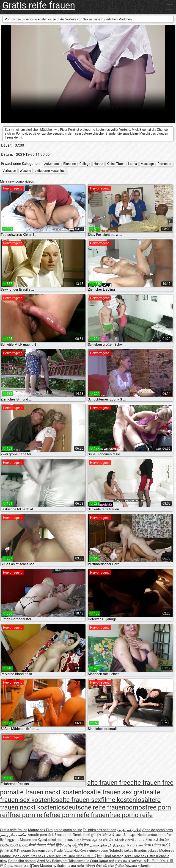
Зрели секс (21, 856)
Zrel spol (68, 856)
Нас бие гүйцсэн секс (91, 851)
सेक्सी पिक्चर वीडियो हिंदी (45, 845)
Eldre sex (140, 856)
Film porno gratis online (64, 830)
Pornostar (164, 164)
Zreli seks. (39, 856)
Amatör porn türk (41, 835)
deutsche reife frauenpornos (105, 807)
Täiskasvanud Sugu (84, 861)
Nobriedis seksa (121, 851)
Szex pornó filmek (68, 835)
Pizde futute (63, 851)
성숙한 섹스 (85, 856)
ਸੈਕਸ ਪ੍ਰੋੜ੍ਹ (153, 845)
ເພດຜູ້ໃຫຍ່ (32, 866)
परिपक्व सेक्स (94, 866)
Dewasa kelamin (137, 866)
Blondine (69, 164)
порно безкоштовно (37, 851)
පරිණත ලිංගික (114, 866)
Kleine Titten (116, 164)
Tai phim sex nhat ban (99, 830)
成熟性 (16, 851)
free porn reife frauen (79, 815)
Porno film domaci (22, 861)
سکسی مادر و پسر (13, 835)
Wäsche (25, 171)
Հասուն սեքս (125, 835)
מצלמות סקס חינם (129, 861)
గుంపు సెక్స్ (70, 845)
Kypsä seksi (47, 840)
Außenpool (52, 164)
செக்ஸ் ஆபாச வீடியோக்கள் (102, 840)
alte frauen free (109, 783)
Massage (147, 164)
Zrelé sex (54, 856)
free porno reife (131, 815)
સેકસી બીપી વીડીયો (138, 840)
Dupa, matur (14, 866)
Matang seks (122, 856)
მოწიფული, (10, 840)
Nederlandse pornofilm (155, 835)
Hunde (98, 164)
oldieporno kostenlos (50, 171)
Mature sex (37, 830)
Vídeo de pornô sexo (157, 830)
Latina (133, 164)
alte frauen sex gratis (120, 792)
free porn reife (29, 815)
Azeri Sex (45, 861)
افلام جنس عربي (129, 830)
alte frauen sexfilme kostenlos (102, 800)
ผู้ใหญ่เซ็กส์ (103, 856)
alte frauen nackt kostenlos (52, 792)
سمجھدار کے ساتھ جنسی (108, 845)
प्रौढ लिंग (84, 845)
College (85, 164)
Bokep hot (60, 861)
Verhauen (9, 171)
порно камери (68, 840)
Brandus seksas (147, 851)
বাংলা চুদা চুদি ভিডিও (97, 835)
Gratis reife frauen (39, 5)
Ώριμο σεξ (107, 861)
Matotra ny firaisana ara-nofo (62, 866)
